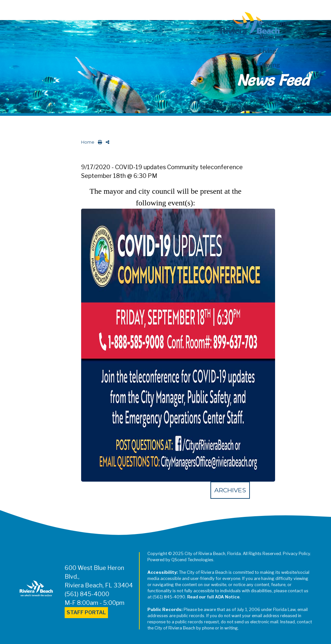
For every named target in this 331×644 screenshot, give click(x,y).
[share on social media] (106, 142)
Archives (230, 490)
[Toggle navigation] (11, 9)
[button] (284, 79)
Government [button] (277, 23)
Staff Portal (86, 612)
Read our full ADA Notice (213, 597)
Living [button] (268, 51)
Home (88, 142)
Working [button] (271, 37)
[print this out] (99, 142)
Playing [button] (270, 65)
